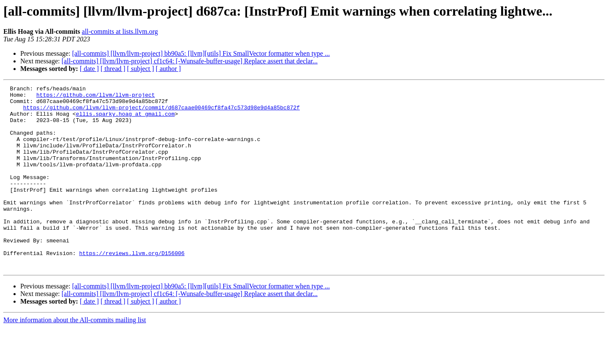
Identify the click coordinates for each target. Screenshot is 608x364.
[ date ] (89, 69)
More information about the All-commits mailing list (75, 357)
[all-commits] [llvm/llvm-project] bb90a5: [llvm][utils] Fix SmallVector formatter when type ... (201, 53)
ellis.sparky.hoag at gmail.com (125, 120)
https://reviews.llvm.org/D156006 (132, 287)
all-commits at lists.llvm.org (120, 31)
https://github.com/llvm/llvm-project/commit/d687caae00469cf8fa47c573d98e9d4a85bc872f (161, 112)
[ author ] (168, 69)
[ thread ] (113, 69)
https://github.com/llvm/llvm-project (96, 97)
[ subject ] (141, 69)
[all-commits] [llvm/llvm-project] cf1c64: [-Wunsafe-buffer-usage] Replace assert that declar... (190, 61)
